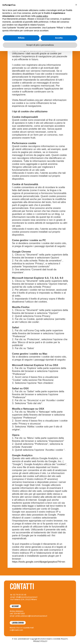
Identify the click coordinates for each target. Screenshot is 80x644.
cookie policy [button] (42, 609)
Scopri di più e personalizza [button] (40, 638)
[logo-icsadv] (7, 5)
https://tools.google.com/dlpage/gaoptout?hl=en (39, 562)
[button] (76, 598)
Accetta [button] (59, 631)
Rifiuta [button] (21, 631)
